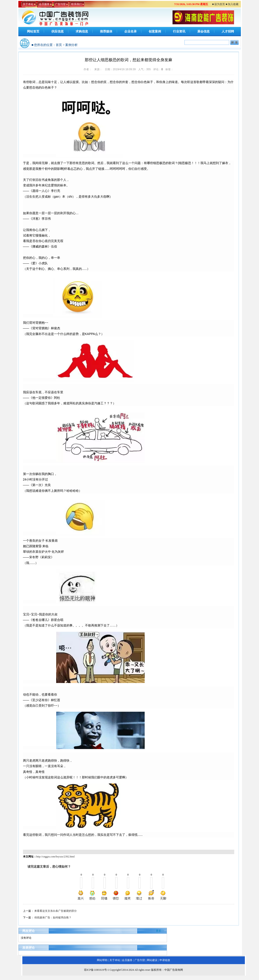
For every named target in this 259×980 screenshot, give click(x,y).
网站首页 (33, 31)
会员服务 (44, 4)
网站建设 (152, 960)
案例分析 (71, 45)
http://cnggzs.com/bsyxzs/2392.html (56, 857)
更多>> (160, 931)
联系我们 (77, 4)
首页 (59, 45)
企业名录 (130, 31)
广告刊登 (60, 4)
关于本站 (28, 4)
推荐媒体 (106, 31)
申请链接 (165, 960)
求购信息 (82, 31)
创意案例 (155, 31)
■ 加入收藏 (232, 4)
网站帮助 (102, 960)
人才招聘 (228, 31)
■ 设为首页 (219, 4)
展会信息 (203, 31)
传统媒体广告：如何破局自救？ (53, 918)
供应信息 (58, 31)
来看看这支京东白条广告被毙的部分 (56, 911)
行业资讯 (179, 31)
